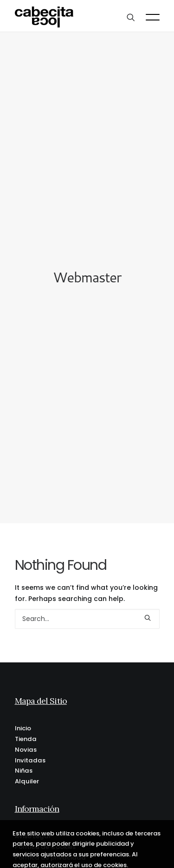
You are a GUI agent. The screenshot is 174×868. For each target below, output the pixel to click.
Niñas (24, 762)
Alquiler (27, 772)
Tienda (26, 730)
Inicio (23, 719)
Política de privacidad (50, 849)
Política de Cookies (45, 838)
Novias (26, 741)
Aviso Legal (33, 827)
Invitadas (30, 751)
